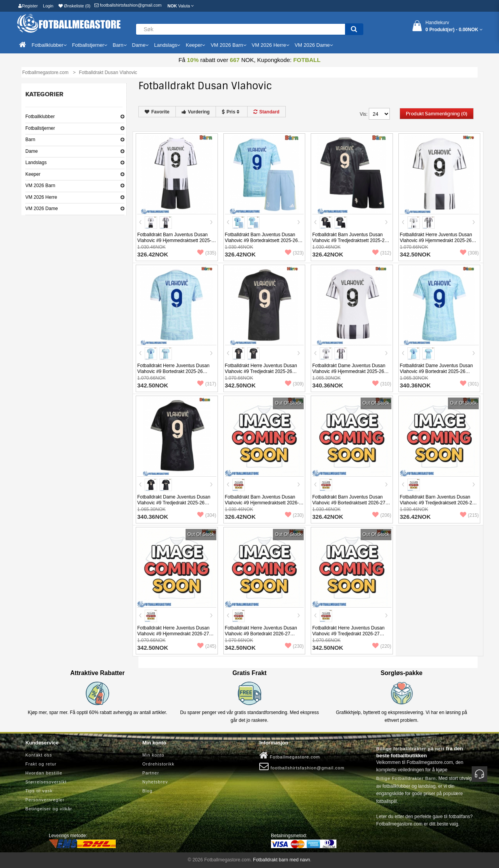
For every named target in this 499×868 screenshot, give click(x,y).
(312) (382, 253)
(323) (294, 253)
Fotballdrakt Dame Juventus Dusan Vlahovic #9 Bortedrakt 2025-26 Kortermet (436, 371)
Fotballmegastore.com (290, 755)
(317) (207, 384)
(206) (382, 515)
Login (48, 6)
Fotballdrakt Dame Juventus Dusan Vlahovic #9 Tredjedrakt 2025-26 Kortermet (174, 503)
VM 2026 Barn (40, 186)
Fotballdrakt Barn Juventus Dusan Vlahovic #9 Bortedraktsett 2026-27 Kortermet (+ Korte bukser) (349, 503)
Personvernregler (45, 800)
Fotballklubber (40, 117)
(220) (382, 646)
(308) (469, 253)
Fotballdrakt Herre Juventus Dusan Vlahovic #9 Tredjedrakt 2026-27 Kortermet (348, 634)
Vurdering (196, 112)
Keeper (33, 174)
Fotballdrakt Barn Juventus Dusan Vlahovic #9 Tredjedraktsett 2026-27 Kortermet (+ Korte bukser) (437, 503)
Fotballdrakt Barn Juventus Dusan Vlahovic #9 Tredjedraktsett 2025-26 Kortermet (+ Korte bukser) (350, 240)
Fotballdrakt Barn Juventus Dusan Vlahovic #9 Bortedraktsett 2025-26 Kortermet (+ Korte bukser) (261, 240)
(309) (294, 384)
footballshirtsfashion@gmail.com (128, 5)
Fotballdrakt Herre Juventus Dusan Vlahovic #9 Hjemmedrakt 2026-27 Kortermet (173, 634)
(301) (469, 384)
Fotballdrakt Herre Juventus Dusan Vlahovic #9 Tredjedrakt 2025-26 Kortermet (261, 371)
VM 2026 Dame (42, 209)
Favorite (157, 112)
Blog (147, 791)
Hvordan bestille (44, 773)
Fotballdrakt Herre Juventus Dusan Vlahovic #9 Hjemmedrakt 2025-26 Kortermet (436, 240)
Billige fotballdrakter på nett (410, 749)
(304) (207, 515)
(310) (382, 384)
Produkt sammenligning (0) (437, 114)
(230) (294, 515)
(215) (469, 515)
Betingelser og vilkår (49, 809)
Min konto (153, 755)
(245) (207, 646)
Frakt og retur (41, 764)
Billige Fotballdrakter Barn (406, 778)
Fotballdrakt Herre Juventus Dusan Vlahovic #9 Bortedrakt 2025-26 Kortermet (173, 371)
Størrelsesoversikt (46, 782)
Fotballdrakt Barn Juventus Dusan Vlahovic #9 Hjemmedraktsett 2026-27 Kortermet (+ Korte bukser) (262, 503)
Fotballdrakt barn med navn (281, 860)
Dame (32, 151)
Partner (151, 773)
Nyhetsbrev (155, 782)
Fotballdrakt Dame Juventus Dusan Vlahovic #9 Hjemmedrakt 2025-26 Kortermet (349, 371)
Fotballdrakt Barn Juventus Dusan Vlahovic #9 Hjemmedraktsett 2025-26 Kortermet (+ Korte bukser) (174, 240)
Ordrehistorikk (158, 764)
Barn (30, 140)
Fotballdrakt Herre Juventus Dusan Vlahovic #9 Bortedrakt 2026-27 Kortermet (261, 634)
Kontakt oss (39, 755)
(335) (207, 253)
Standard (266, 112)
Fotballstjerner (40, 128)
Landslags (36, 163)
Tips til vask (39, 791)
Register (28, 6)
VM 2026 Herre (41, 197)
